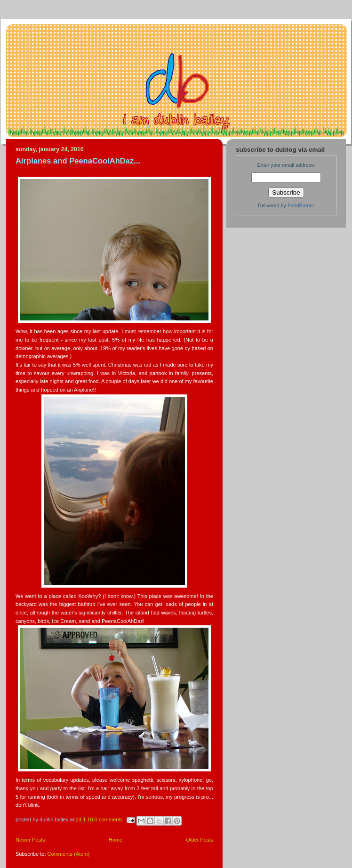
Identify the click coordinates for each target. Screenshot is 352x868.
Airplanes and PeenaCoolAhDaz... (78, 161)
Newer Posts (30, 840)
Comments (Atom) (69, 854)
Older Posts (200, 840)
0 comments (109, 819)
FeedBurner (301, 205)
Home (116, 840)
